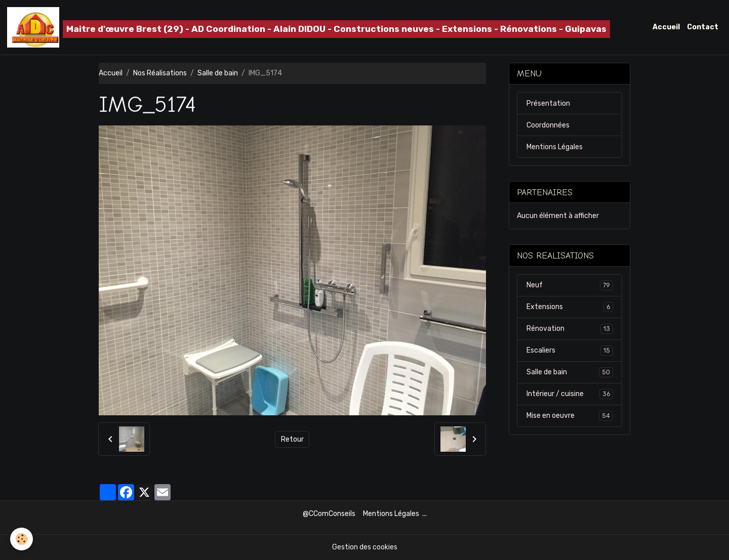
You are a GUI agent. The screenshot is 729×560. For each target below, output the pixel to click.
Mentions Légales (555, 147)
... (424, 514)
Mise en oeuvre (570, 416)
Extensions (570, 307)
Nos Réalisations (160, 73)
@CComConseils (329, 514)
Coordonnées (548, 125)
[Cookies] (22, 539)
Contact (703, 27)
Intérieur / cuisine (570, 394)
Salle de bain (218, 73)
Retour (292, 439)
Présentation (548, 103)
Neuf (570, 285)
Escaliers (570, 351)
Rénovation (570, 329)
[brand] (309, 27)
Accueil (666, 27)
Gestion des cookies (365, 547)
